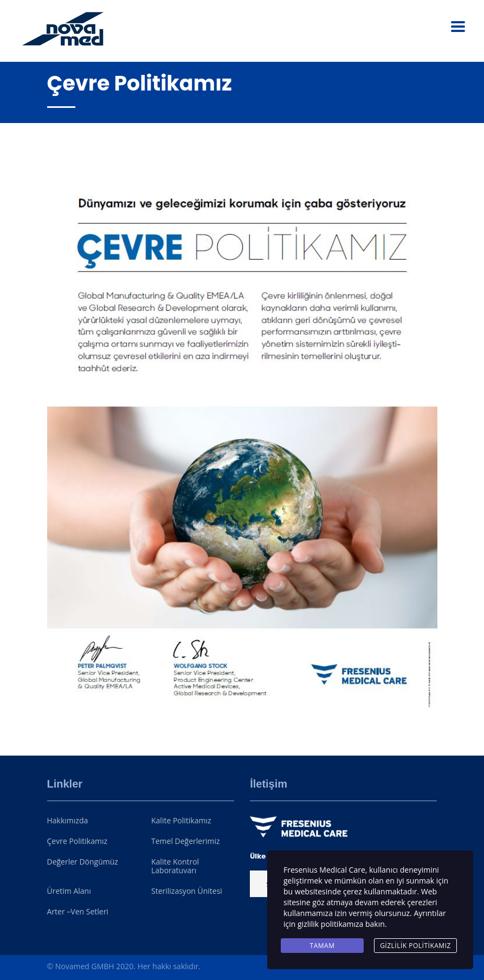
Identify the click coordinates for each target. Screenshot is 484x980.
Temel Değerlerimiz (185, 841)
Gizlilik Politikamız (415, 946)
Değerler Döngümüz (83, 862)
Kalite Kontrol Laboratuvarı (175, 866)
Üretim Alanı (69, 891)
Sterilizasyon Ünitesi (187, 891)
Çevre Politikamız (78, 841)
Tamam (322, 946)
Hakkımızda (68, 821)
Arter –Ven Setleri (78, 912)
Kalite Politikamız (181, 821)
